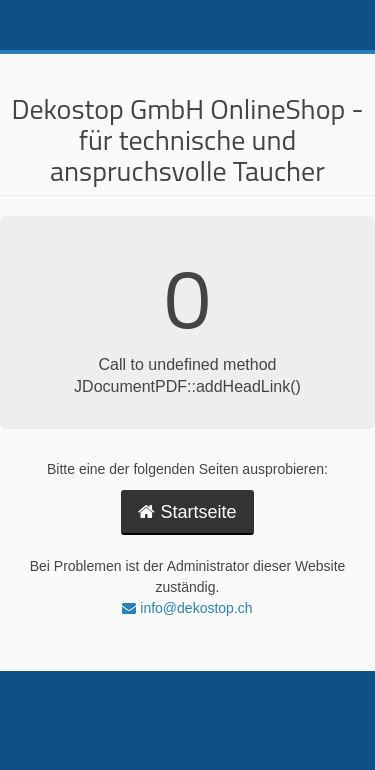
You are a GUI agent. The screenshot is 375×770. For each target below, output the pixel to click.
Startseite (187, 512)
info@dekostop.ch (187, 608)
